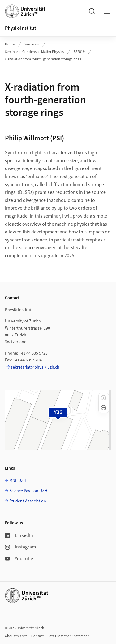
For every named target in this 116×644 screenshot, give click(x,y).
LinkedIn (19, 535)
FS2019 (79, 52)
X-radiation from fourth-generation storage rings (43, 59)
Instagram (20, 547)
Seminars (32, 44)
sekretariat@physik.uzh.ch (35, 367)
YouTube (19, 559)
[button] (104, 398)
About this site (16, 636)
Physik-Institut (21, 28)
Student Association (28, 501)
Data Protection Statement (68, 636)
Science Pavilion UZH (28, 491)
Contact (37, 636)
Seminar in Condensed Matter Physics (34, 52)
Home (10, 44)
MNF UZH (18, 481)
